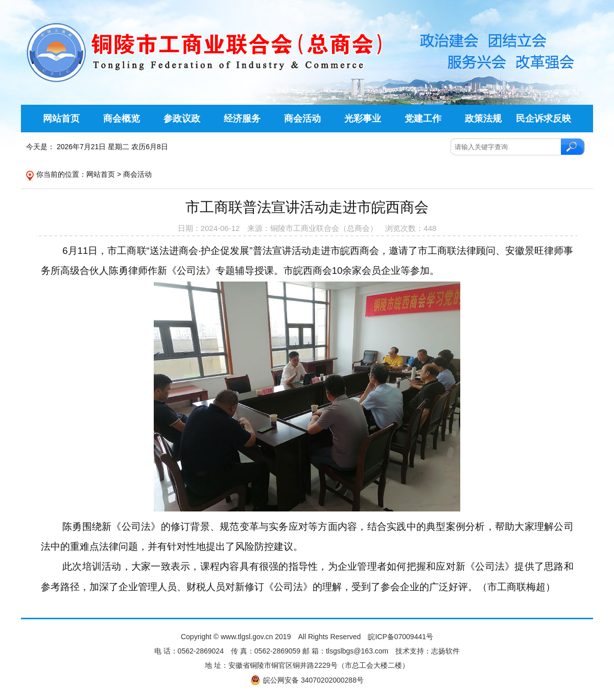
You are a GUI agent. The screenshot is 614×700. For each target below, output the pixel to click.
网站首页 (101, 174)
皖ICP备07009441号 (400, 637)
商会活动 (137, 174)
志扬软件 (445, 651)
